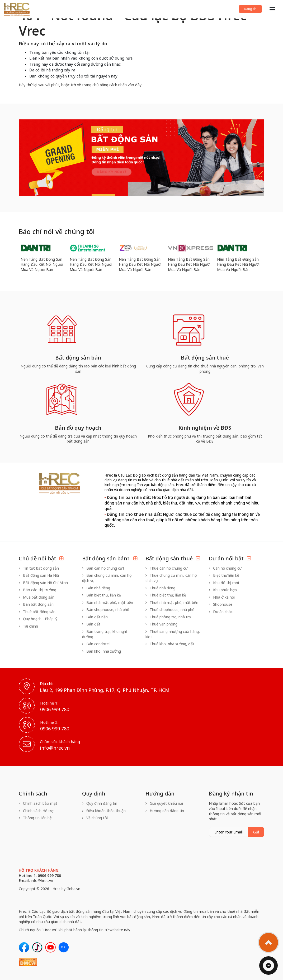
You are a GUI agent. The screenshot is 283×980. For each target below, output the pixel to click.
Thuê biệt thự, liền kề (166, 595)
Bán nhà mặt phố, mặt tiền (108, 602)
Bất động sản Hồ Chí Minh (43, 583)
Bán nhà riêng (96, 588)
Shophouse (221, 604)
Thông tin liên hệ (35, 818)
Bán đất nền (95, 617)
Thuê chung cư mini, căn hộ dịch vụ (171, 578)
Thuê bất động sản (37, 612)
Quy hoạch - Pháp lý (38, 619)
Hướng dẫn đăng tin (165, 811)
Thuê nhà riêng (160, 588)
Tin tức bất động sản (39, 568)
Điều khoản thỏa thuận (104, 811)
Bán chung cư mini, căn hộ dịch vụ (107, 578)
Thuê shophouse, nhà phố (170, 610)
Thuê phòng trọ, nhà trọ (168, 617)
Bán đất (91, 624)
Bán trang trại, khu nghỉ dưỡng (105, 634)
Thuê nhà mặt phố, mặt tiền (172, 602)
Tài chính (28, 626)
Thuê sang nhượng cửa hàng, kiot (173, 634)
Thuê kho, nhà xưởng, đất (170, 644)
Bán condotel (96, 644)
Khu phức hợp (223, 590)
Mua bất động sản (37, 597)
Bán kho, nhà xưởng (102, 651)
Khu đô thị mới (224, 583)
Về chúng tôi (95, 818)
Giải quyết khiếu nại (164, 803)
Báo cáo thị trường (37, 590)
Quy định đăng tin (100, 803)
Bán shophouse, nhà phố (106, 610)
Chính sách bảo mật (38, 803)
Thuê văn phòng (161, 624)
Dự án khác (221, 612)
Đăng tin (246, 8)
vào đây (135, 85)
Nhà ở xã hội (222, 597)
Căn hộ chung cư (225, 568)
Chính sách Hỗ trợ (36, 811)
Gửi (256, 832)
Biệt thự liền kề (224, 575)
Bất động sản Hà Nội (39, 575)
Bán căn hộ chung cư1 (103, 568)
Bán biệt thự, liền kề (102, 595)
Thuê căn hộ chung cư (166, 568)
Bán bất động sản (36, 604)
